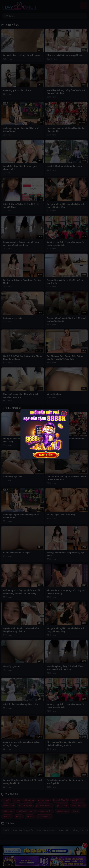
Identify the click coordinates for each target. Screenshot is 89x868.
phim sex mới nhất (44, 806)
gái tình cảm (62, 806)
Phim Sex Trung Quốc (23, 830)
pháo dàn (7, 817)
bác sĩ (76, 811)
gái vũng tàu (44, 800)
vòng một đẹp (46, 811)
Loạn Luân (64, 830)
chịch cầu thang (44, 817)
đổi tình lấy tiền (25, 806)
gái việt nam (8, 811)
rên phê (30, 817)
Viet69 (6, 830)
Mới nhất (15, 862)
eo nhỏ (6, 800)
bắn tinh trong (63, 811)
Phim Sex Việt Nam (46, 830)
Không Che (78, 830)
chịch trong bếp (79, 806)
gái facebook (9, 806)
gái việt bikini (78, 800)
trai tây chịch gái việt (27, 811)
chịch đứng (29, 800)
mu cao (19, 817)
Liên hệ (35, 862)
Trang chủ (6, 862)
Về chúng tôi (26, 862)
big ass (16, 800)
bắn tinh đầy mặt (60, 800)
